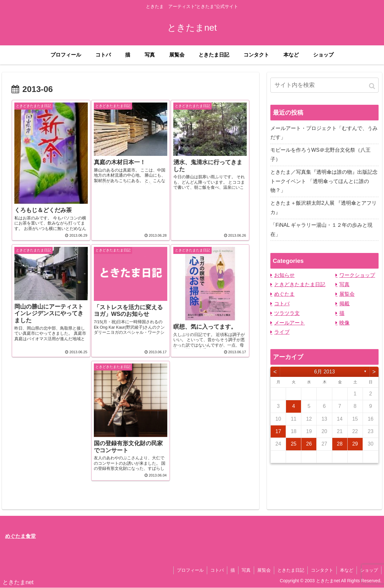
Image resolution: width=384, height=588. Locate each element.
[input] (324, 85)
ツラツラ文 (287, 313)
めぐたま (284, 294)
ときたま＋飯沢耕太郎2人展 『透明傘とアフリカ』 (324, 208)
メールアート (290, 323)
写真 (344, 284)
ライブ (282, 332)
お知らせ (284, 275)
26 (309, 444)
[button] (373, 86)
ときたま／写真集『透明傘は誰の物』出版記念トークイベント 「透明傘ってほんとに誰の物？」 (324, 181)
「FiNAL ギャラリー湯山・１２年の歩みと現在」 (321, 230)
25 (294, 444)
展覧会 (347, 294)
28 (340, 444)
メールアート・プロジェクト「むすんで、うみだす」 (324, 133)
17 (278, 431)
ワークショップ (357, 275)
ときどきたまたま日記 (300, 284)
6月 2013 (324, 372)
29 (355, 444)
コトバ (282, 304)
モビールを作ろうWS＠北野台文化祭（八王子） (320, 155)
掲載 (344, 304)
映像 (344, 323)
